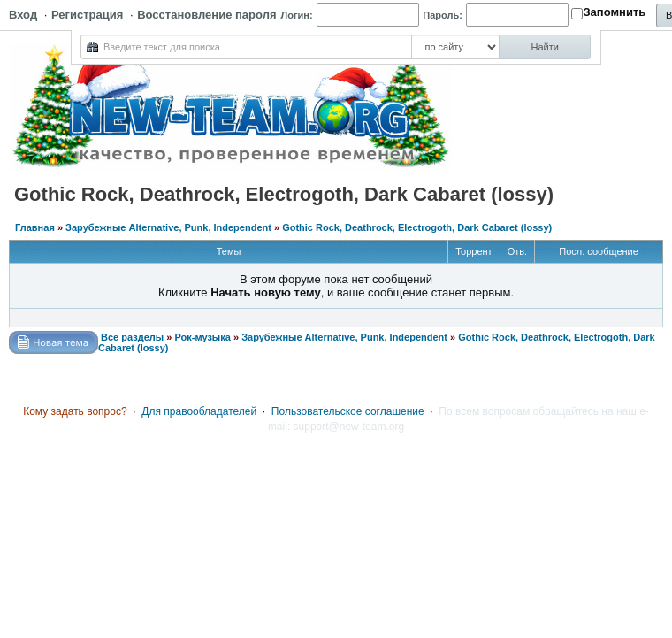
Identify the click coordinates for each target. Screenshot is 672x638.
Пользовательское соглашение (348, 411)
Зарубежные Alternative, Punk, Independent (168, 227)
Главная (35, 227)
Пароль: (443, 15)
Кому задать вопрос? (75, 411)
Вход (23, 15)
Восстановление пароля (206, 15)
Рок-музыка (202, 337)
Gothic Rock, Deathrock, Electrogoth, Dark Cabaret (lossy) (417, 227)
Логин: (297, 15)
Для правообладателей (199, 411)
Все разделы (132, 337)
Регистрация (87, 15)
